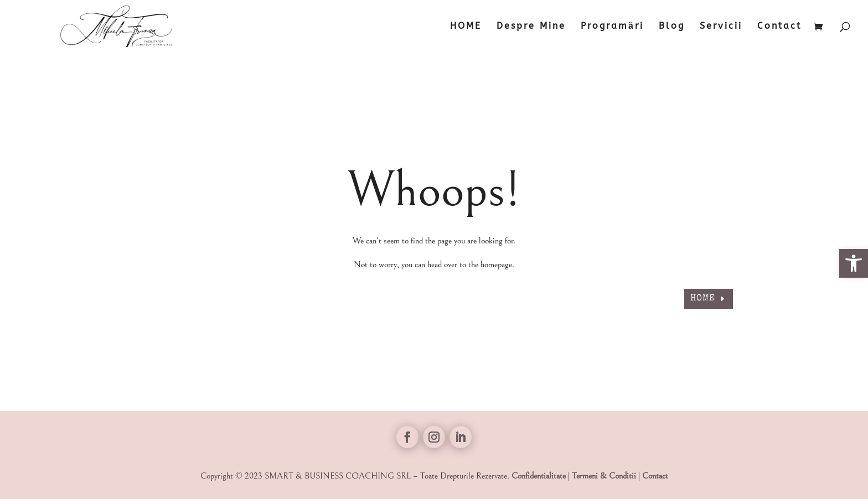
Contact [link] (779, 27)
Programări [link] (612, 27)
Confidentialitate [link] (539, 476)
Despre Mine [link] (531, 27)
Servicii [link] (721, 27)
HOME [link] (466, 27)
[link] (854, 263)
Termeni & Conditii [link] (604, 476)
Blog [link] (672, 27)
